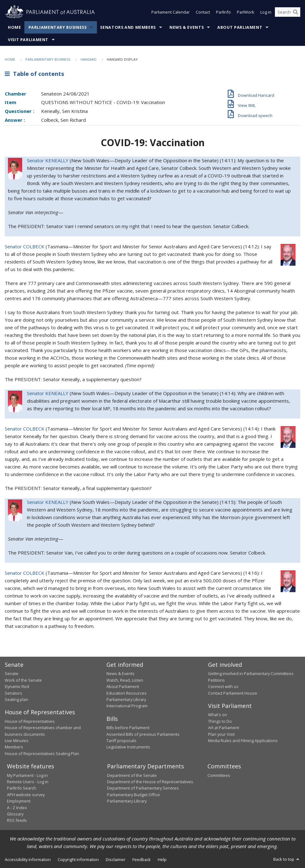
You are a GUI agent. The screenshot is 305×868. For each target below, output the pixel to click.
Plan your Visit (221, 734)
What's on (218, 715)
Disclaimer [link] (116, 859)
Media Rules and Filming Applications (243, 741)
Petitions (216, 680)
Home (15, 27)
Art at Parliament (224, 728)
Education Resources (127, 693)
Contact (203, 12)
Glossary (15, 814)
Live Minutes (17, 741)
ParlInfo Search (22, 788)
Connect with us (223, 686)
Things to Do (220, 721)
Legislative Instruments (128, 747)
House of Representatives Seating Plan (42, 753)
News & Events (187, 27)
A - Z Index (17, 808)
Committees (219, 775)
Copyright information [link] (78, 859)
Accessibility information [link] (28, 859)
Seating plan (16, 699)
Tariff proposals (121, 741)
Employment (19, 801)
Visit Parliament (28, 40)
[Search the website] (288, 12)
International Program (127, 706)
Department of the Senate (132, 775)
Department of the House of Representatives (150, 782)
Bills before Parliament (128, 728)
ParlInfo (223, 12)
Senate (12, 673)
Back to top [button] (287, 859)
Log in (266, 12)
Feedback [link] (142, 859)
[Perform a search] (295, 12)
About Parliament (240, 27)
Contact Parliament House (233, 693)
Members (14, 747)
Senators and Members (128, 27)
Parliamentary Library (126, 699)
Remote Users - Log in (28, 782)
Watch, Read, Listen (125, 680)
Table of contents (34, 74)
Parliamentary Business (58, 27)
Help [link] (162, 859)
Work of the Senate (23, 680)
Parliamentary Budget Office (133, 795)
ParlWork (246, 12)
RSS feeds (17, 820)
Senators (13, 693)
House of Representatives (30, 721)
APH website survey (26, 795)
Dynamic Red (17, 686)
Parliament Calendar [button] (171, 12)
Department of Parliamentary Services (143, 788)
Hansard (89, 59)
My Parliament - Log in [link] (27, 775)
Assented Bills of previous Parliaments (143, 734)
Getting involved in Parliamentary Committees (251, 673)
